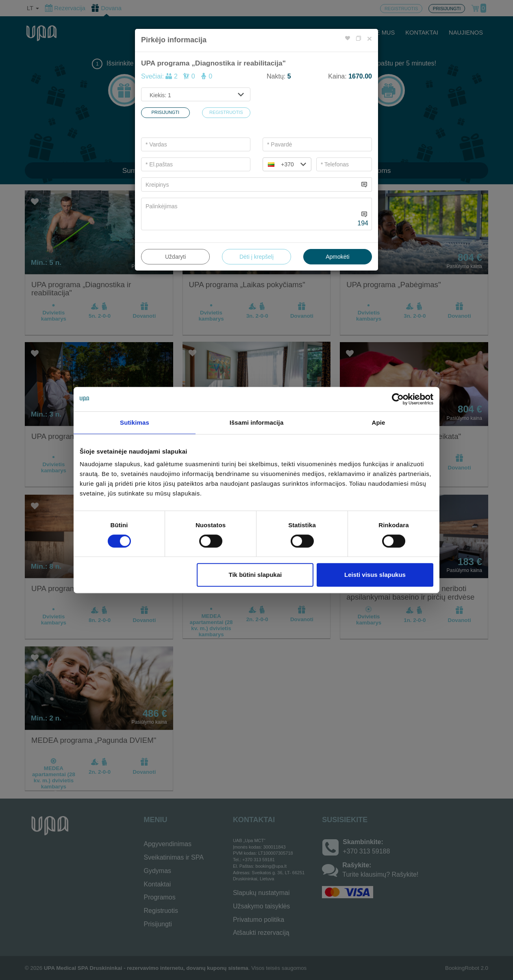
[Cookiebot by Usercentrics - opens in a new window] (398, 399)
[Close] (370, 38)
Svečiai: (177, 76)
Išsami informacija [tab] (257, 422)
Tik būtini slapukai (255, 575)
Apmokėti (337, 257)
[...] (250, 184)
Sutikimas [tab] (135, 422)
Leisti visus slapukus (375, 575)
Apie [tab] (379, 422)
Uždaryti (175, 257)
